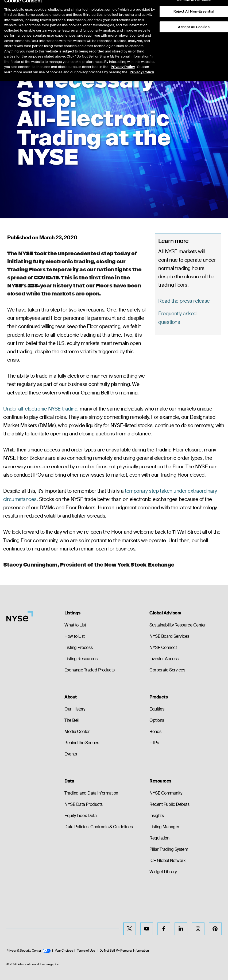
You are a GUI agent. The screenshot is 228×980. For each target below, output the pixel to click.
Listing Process (78, 647)
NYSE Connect (163, 647)
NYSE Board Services (169, 636)
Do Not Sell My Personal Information (124, 951)
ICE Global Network (167, 861)
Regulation (159, 838)
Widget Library (163, 872)
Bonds (155, 732)
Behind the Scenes (82, 743)
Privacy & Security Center (28, 951)
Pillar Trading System (169, 849)
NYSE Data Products (83, 804)
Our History (75, 709)
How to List (75, 636)
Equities (157, 709)
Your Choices (64, 951)
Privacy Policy (123, 57)
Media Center (77, 732)
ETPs (154, 743)
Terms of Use (86, 951)
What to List (75, 625)
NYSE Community (166, 793)
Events (71, 754)
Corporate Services (167, 670)
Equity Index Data (80, 816)
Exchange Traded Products (89, 670)
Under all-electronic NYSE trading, (41, 409)
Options (157, 720)
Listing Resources (81, 659)
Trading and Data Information (91, 793)
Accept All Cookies (194, 17)
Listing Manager (164, 827)
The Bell (72, 720)
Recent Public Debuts (169, 804)
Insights (156, 816)
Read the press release (184, 301)
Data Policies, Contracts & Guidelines (98, 827)
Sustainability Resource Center (178, 625)
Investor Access (164, 659)
